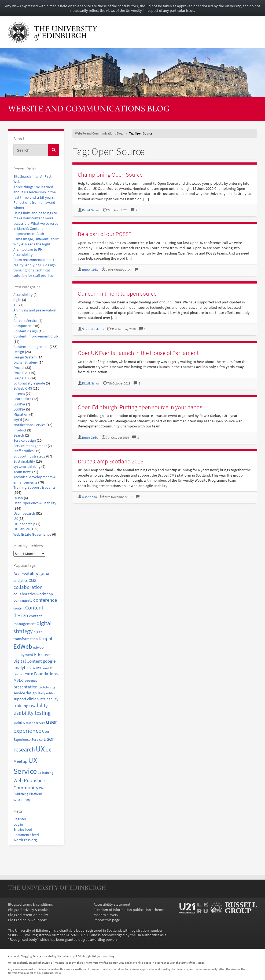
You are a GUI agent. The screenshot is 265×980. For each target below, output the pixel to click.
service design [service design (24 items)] (25, 693)
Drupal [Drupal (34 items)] (45, 638)
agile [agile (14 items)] (42, 574)
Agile (17, 300)
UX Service (22, 529)
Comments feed (26, 835)
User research (24, 513)
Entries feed (23, 830)
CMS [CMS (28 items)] (32, 580)
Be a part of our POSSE (105, 234)
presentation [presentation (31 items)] (25, 687)
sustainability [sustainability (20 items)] (48, 699)
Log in (18, 824)
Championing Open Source (110, 175)
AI (15, 305)
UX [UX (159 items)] (40, 749)
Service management (30, 446)
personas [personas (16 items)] (31, 680)
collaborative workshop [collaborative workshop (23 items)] (33, 594)
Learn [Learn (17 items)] (18, 674)
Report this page (107, 920)
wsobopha (89, 497)
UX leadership (24, 524)
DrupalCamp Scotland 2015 (111, 461)
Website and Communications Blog (89, 109)
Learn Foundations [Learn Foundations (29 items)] (40, 674)
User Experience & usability (35, 503)
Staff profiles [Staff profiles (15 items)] (46, 693)
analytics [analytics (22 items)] (21, 580)
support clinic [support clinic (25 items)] (25, 699)
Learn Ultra (22, 399)
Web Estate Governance (32, 534)
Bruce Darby (90, 270)
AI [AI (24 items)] (47, 574)
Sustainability (24, 461)
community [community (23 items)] (23, 600)
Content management (31, 347)
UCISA (18, 498)
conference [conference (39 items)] (45, 600)
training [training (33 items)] (21, 706)
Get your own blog (103, 956)
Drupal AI (21, 373)
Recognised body (23, 940)
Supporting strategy (29, 456)
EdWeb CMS (23, 388)
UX (16, 519)
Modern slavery (106, 915)
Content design (26, 331)
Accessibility (23, 295)
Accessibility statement (112, 904)
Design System (25, 357)
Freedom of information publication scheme (129, 910)
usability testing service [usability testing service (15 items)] (29, 723)
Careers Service (25, 321)
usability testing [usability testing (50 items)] (32, 713)
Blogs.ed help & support (27, 920)
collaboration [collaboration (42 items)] (28, 587)
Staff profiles (23, 451)
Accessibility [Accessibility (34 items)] (26, 574)
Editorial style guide (29, 383)
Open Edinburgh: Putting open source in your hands (140, 407)
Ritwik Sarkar (91, 210)
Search (19, 435)
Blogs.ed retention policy (28, 915)
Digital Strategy (26, 362)
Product (20, 430)
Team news (22, 472)
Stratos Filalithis (93, 329)
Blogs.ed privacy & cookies (29, 910)
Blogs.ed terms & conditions (30, 904)
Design (19, 352)
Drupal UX (21, 378)
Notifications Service (30, 425)
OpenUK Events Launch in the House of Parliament (138, 353)
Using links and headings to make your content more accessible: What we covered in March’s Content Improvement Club (36, 224)
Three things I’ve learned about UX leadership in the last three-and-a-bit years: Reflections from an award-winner (35, 197)
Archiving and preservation (35, 310)
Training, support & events (34, 487)
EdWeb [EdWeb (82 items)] (23, 646)
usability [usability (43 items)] (38, 705)
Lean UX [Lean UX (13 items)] (47, 668)
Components (24, 326)
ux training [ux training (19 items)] (45, 773)
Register (20, 819)
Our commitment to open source (117, 293)
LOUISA (19, 404)
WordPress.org (25, 840)
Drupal (19, 368)
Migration (21, 414)
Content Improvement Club (36, 336)
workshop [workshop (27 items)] (23, 800)
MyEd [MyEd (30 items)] (19, 680)
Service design (25, 440)
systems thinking (27, 467)
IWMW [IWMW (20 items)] (36, 668)
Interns (19, 394)
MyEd (18, 420)
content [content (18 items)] (19, 608)
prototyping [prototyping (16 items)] (47, 687)
